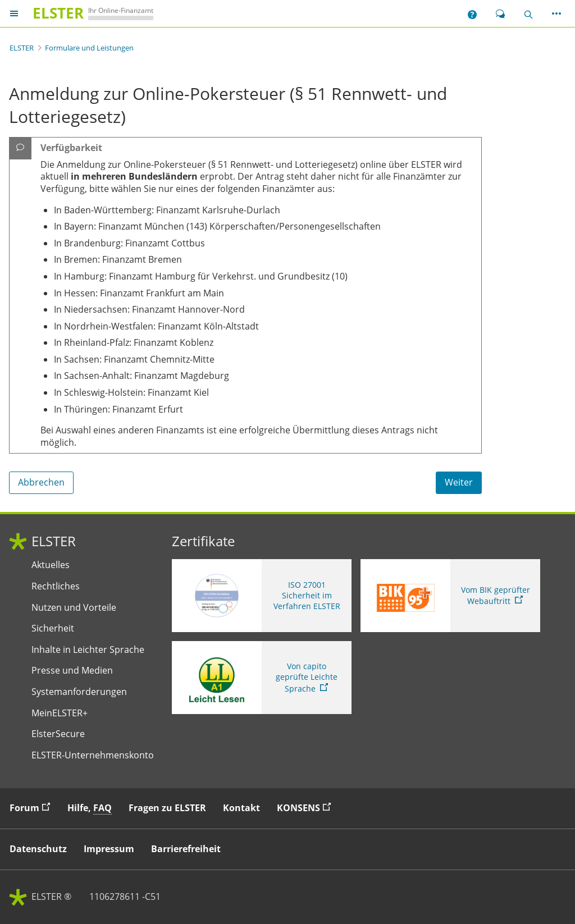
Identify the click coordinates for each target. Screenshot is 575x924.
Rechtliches (56, 586)
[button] (472, 13)
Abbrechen (41, 482)
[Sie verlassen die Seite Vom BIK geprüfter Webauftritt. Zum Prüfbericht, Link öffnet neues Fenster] (450, 596)
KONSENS (307, 808)
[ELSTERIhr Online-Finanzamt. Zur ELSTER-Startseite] (91, 13)
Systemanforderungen (79, 692)
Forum (33, 808)
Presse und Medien (72, 671)
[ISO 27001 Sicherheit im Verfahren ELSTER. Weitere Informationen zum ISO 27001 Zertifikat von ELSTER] (262, 596)
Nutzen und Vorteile (74, 608)
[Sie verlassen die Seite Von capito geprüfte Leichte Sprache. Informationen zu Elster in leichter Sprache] (262, 678)
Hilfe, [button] (90, 808)
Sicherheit (53, 628)
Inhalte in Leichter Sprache (88, 650)
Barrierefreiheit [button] (186, 849)
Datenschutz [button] (38, 849)
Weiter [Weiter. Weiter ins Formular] (459, 482)
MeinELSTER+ (60, 713)
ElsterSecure (58, 734)
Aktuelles (51, 565)
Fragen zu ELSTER (167, 808)
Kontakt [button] (241, 808)
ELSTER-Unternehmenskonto (93, 755)
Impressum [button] (109, 849)
